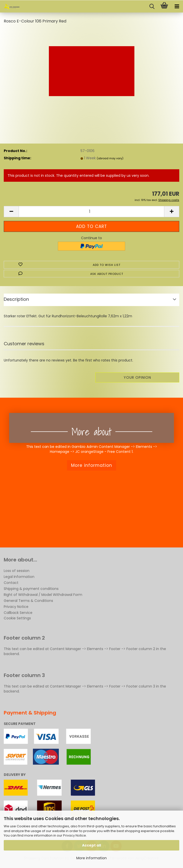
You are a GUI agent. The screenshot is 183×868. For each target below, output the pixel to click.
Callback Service (18, 613)
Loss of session (17, 571)
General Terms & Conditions (28, 601)
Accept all (91, 845)
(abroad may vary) (110, 158)
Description (16, 299)
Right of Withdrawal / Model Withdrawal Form (43, 595)
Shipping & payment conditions (31, 589)
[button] (11, 212)
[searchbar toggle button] (152, 6)
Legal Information (19, 577)
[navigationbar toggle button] (177, 6)
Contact (11, 583)
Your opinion (137, 377)
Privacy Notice (75, 835)
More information (91, 858)
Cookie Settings (17, 618)
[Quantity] (91, 212)
